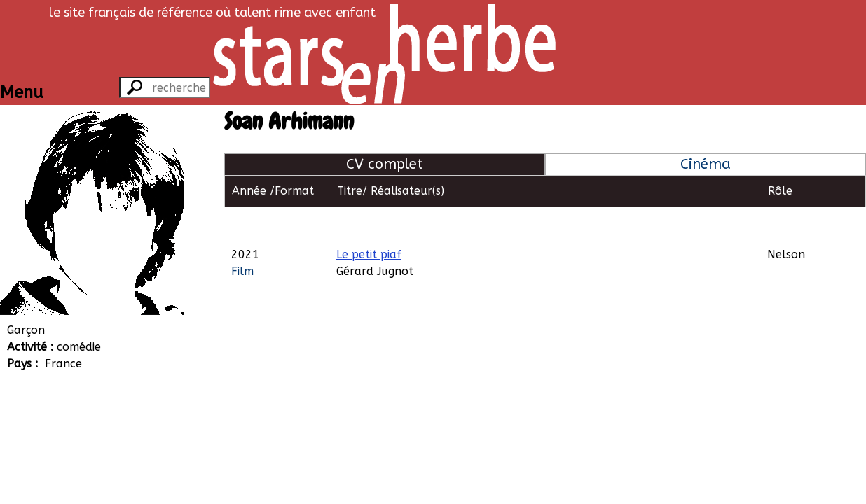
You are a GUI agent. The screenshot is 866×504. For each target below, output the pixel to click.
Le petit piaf (369, 222)
